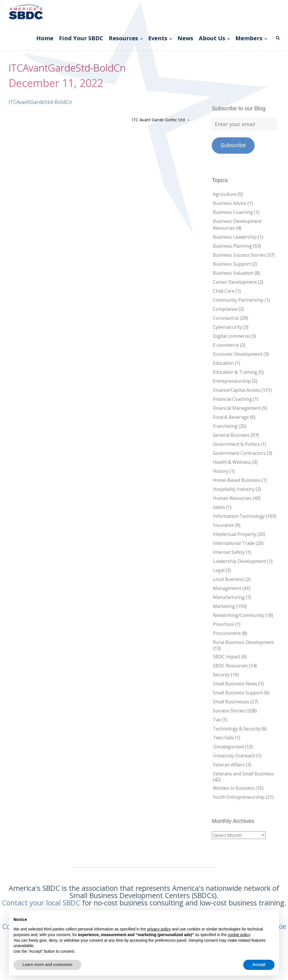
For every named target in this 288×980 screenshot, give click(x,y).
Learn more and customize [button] (47, 965)
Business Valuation (233, 273)
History (221, 471)
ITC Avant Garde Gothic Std (161, 120)
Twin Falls (223, 738)
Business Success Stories (239, 255)
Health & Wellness (232, 462)
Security (221, 675)
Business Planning (232, 246)
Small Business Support (238, 693)
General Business (231, 435)
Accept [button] (259, 965)
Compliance (225, 309)
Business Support (232, 264)
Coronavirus (226, 318)
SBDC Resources (230, 666)
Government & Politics (236, 444)
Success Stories (229, 711)
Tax (217, 720)
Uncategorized (228, 747)
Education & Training (235, 372)
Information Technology (239, 516)
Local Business (229, 579)
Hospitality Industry (234, 489)
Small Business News (235, 684)
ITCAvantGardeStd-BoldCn (40, 102)
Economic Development (238, 354)
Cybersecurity (227, 327)
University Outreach (234, 756)
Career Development (235, 282)
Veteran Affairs (229, 765)
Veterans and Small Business (243, 774)
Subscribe (233, 145)
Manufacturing (229, 597)
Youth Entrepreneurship (239, 797)
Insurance (223, 525)
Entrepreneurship (232, 381)
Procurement (227, 633)
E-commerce (226, 345)
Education (223, 363)
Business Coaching (233, 212)
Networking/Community (238, 615)
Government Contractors (239, 453)
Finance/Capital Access (237, 390)
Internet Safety (229, 552)
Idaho (219, 507)
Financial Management (237, 408)
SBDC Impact (227, 657)
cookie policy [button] (239, 935)
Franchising (225, 426)
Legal (219, 570)
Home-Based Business (237, 480)
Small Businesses (231, 702)
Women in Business (234, 788)
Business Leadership (235, 237)
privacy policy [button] (159, 929)
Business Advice (230, 203)
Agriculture (225, 194)
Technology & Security (237, 729)
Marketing (224, 606)
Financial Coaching (232, 399)
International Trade (234, 543)
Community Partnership (238, 300)
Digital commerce (231, 336)
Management (227, 588)
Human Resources (232, 498)
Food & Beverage (231, 417)
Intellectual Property (235, 534)
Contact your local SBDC (41, 903)
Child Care (224, 291)
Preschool (223, 624)
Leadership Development (239, 561)
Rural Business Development (243, 642)
